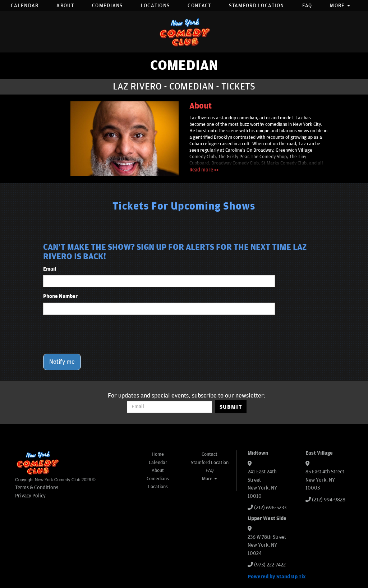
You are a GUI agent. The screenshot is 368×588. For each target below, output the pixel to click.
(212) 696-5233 (270, 508)
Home (158, 454)
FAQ (307, 6)
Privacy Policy (30, 496)
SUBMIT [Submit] (231, 407)
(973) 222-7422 (270, 565)
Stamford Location (256, 6)
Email (50, 269)
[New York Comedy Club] (184, 32)
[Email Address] (169, 407)
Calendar (25, 6)
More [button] (340, 6)
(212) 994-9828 (329, 500)
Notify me (62, 362)
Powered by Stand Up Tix (277, 577)
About (65, 6)
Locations (155, 6)
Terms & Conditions (37, 488)
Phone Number (60, 296)
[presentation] (98, 334)
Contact (199, 6)
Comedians (107, 6)
